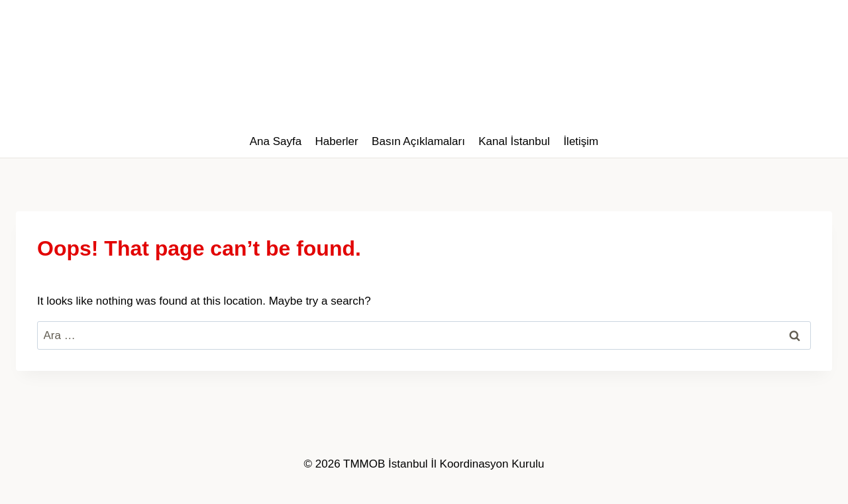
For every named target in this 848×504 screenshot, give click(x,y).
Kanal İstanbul (514, 141)
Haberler (337, 141)
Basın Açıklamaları (418, 141)
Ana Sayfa (276, 141)
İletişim (581, 141)
